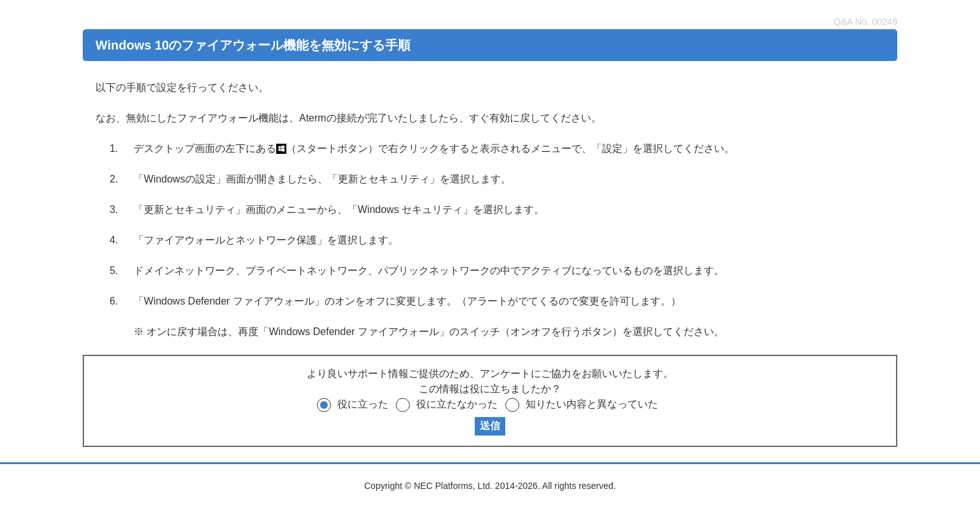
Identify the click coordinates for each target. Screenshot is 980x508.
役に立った (363, 404)
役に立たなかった (457, 404)
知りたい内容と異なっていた (592, 404)
